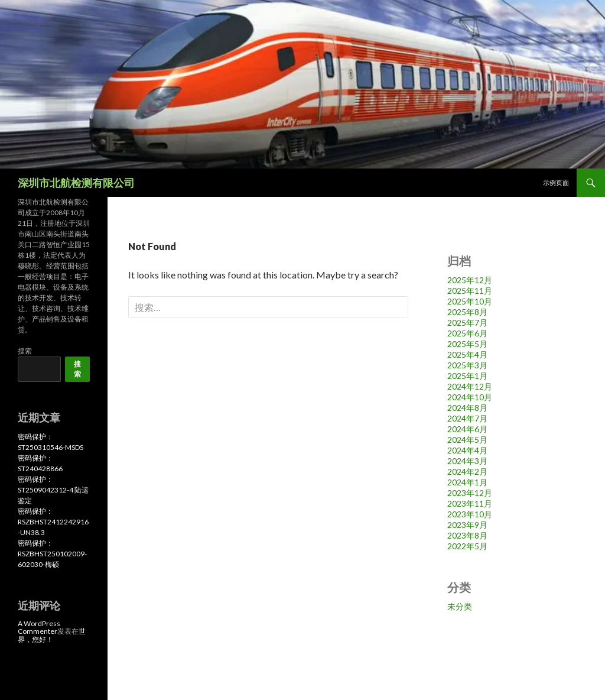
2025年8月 (467, 312)
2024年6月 (467, 429)
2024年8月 (467, 408)
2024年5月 (467, 440)
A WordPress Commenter (39, 627)
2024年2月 (467, 471)
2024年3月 (467, 461)
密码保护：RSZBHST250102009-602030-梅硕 (52, 554)
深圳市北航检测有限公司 (76, 183)
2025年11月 (470, 291)
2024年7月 (467, 418)
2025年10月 (470, 301)
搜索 (25, 351)
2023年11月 (470, 503)
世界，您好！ (52, 635)
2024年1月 (467, 482)
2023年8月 (467, 535)
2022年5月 (467, 546)
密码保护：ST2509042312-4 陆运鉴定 (53, 490)
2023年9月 (467, 525)
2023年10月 (470, 514)
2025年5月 (467, 344)
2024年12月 (470, 386)
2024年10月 (470, 397)
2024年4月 (467, 450)
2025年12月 (470, 280)
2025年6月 (467, 333)
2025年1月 (467, 376)
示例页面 (556, 182)
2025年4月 (467, 354)
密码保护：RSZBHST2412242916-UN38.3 (53, 522)
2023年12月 (470, 493)
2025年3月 (467, 365)
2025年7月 (467, 323)
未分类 (460, 606)
